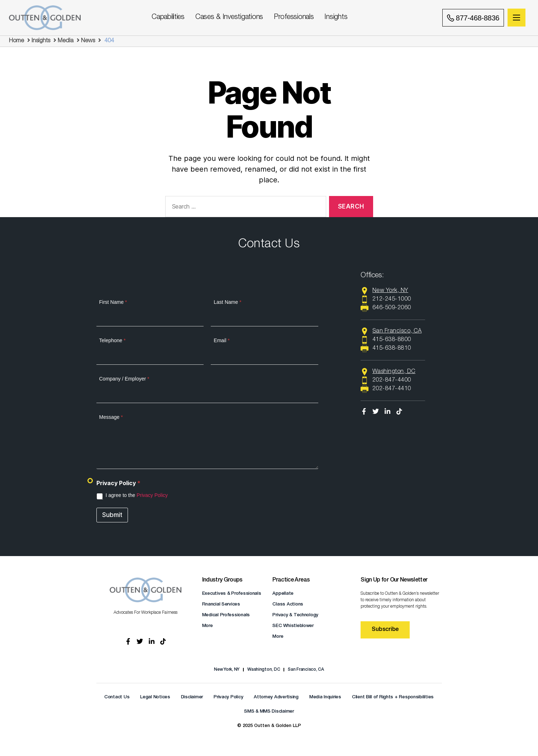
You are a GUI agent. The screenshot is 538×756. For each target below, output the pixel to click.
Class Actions (288, 605)
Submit (112, 515)
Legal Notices (155, 697)
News (88, 41)
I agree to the (137, 495)
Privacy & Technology (295, 615)
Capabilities (168, 18)
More (208, 626)
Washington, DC (264, 670)
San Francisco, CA (306, 670)
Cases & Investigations (229, 18)
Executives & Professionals (232, 594)
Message (111, 417)
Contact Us (117, 697)
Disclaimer (192, 697)
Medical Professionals (226, 615)
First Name (113, 302)
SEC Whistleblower (293, 626)
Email (222, 340)
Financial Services (221, 605)
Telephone (113, 340)
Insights (336, 18)
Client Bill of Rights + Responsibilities (393, 697)
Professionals (294, 18)
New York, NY (227, 670)
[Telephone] (150, 357)
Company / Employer (124, 379)
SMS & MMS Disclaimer (269, 712)
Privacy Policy (152, 495)
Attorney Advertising (276, 697)
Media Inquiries (325, 697)
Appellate (283, 594)
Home (16, 41)
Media (66, 41)
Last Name (227, 302)
